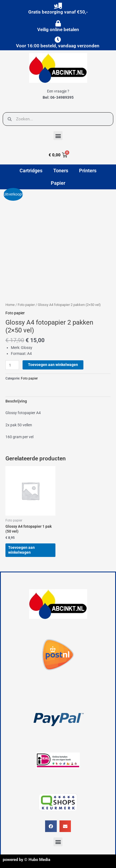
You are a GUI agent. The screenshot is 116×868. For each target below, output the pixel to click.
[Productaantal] (12, 365)
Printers (88, 171)
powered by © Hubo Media (26, 860)
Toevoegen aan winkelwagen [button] (21, 550)
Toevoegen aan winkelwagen (53, 365)
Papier (58, 183)
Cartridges (31, 171)
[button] (58, 136)
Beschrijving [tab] (16, 401)
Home (10, 305)
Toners (61, 171)
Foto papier (26, 305)
